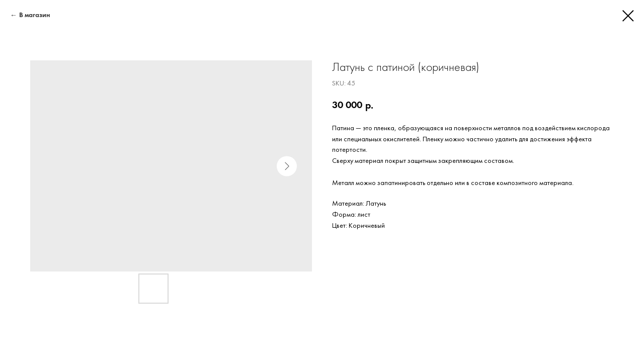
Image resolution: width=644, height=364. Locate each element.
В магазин (34, 15)
